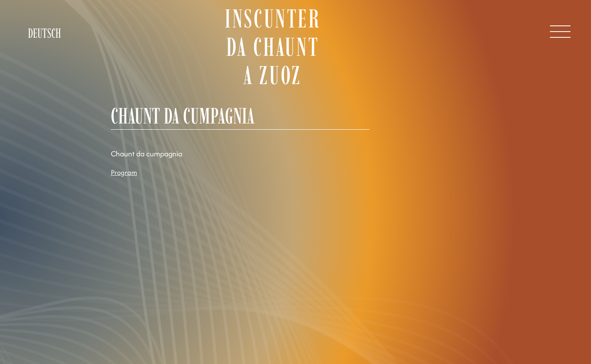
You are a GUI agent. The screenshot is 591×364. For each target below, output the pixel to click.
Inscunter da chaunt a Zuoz (272, 47)
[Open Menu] (560, 32)
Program (124, 172)
